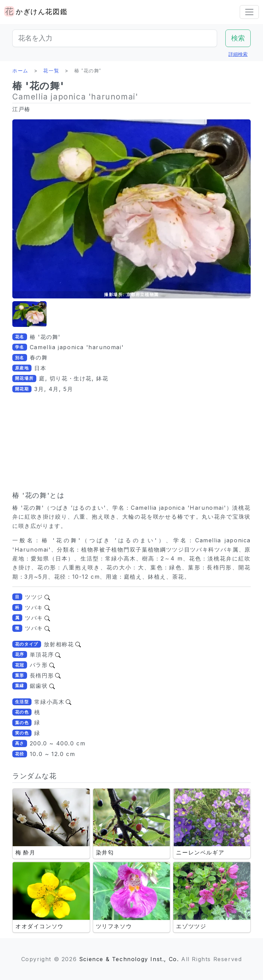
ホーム (20, 70)
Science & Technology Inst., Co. (129, 959)
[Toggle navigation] (249, 12)
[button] (29, 314)
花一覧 (51, 70)
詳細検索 (238, 54)
